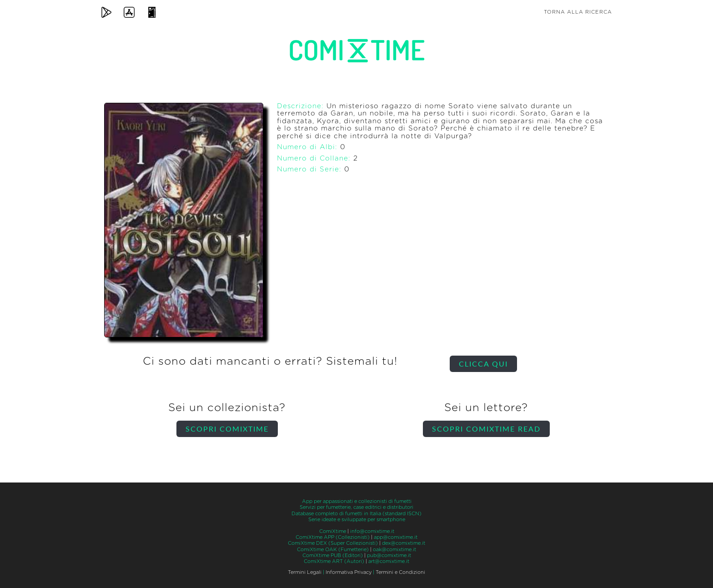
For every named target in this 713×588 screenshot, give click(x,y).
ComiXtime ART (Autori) (334, 561)
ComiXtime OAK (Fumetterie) (333, 550)
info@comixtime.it (372, 531)
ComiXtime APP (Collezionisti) (333, 537)
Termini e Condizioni (400, 572)
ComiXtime (333, 531)
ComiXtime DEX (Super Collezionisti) (333, 543)
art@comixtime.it (389, 561)
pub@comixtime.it (389, 555)
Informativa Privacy (349, 572)
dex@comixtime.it (404, 543)
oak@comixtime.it (394, 550)
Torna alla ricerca (578, 12)
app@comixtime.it (396, 537)
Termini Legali (305, 572)
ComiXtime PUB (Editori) (333, 555)
